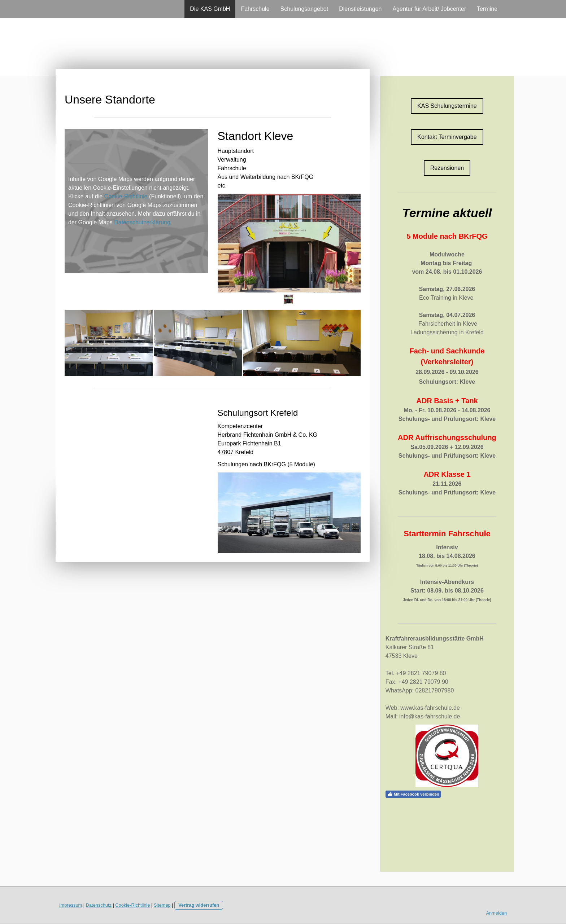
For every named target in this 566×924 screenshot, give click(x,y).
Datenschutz (99, 905)
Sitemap (162, 905)
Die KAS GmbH (210, 9)
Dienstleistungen (360, 9)
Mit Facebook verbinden (413, 794)
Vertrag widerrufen (199, 905)
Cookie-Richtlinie (126, 196)
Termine (487, 9)
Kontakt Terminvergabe (447, 137)
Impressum (71, 905)
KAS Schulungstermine (447, 106)
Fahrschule (255, 9)
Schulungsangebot (304, 9)
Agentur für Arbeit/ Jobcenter (429, 9)
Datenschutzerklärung (142, 222)
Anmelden (496, 913)
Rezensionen (447, 168)
